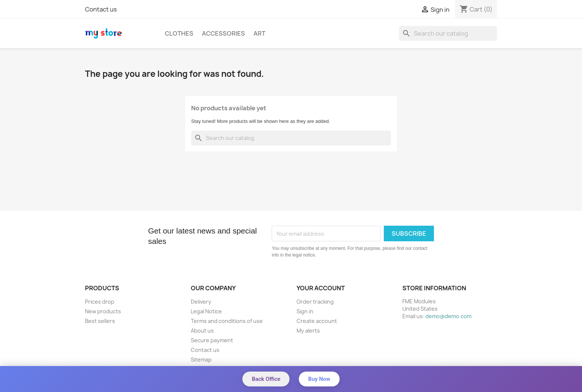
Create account (317, 321)
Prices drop (100, 302)
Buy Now (319, 379)
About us (202, 331)
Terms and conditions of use (227, 321)
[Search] (448, 33)
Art (259, 33)
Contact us (101, 9)
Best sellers (100, 321)
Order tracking (315, 302)
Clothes (179, 33)
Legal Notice (206, 311)
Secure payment (212, 340)
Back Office (266, 379)
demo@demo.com (448, 316)
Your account (321, 288)
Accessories (223, 33)
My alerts (308, 331)
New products (103, 311)
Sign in (305, 311)
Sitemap (201, 360)
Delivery (201, 302)
